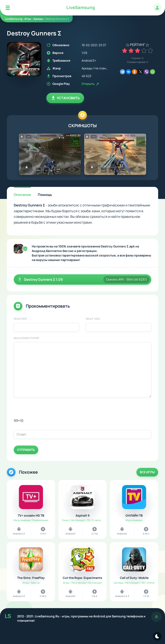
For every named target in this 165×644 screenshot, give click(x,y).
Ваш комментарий (26, 338)
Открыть (91, 84)
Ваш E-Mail (93, 319)
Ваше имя (20, 319)
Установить (65, 98)
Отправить (26, 450)
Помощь (45, 195)
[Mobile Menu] (8, 8)
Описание (22, 195)
